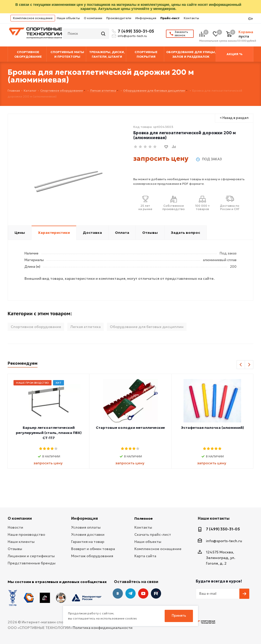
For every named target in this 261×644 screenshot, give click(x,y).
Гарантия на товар (88, 542)
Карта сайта (145, 556)
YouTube (143, 593)
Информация (146, 18)
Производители (119, 18)
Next (249, 365)
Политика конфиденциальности (103, 628)
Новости (15, 527)
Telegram (130, 593)
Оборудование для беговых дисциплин (147, 327)
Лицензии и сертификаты (31, 556)
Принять (179, 616)
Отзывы (15, 549)
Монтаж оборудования (92, 556)
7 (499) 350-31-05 (135, 31)
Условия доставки (88, 534)
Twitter (156, 593)
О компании (93, 18)
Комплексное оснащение (33, 18)
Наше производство (26, 534)
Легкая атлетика (86, 327)
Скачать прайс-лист (153, 534)
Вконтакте (118, 593)
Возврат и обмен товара (93, 549)
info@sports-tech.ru (132, 36)
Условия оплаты (86, 527)
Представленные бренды (32, 563)
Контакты (191, 18)
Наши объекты (68, 18)
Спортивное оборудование (36, 327)
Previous (241, 365)
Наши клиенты (21, 542)
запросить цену (161, 159)
